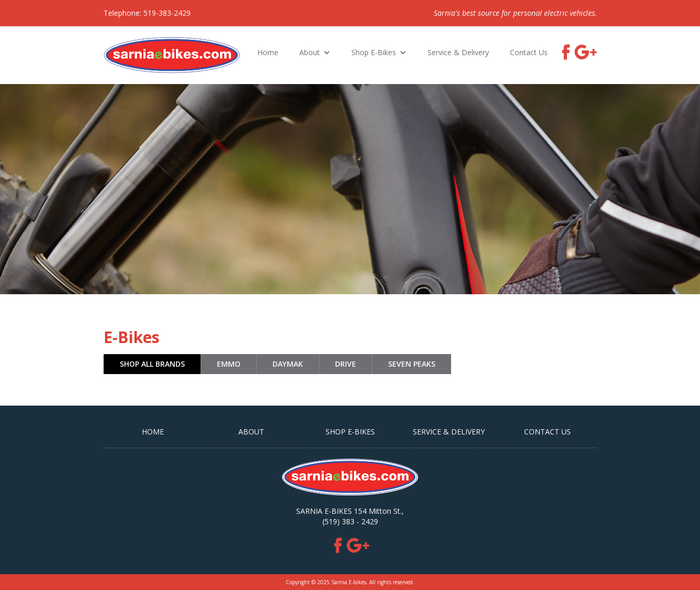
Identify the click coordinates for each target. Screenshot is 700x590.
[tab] (152, 364)
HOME (153, 432)
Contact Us (529, 52)
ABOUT (251, 432)
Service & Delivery (458, 52)
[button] (315, 53)
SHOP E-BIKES (350, 432)
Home (268, 52)
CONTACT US (547, 432)
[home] (172, 55)
